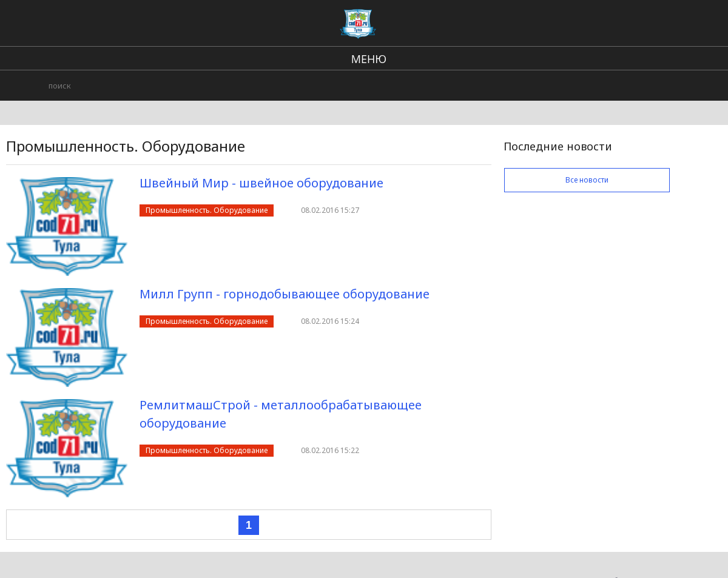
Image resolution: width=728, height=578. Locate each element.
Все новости (587, 180)
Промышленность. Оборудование (207, 210)
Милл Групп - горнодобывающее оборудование (285, 294)
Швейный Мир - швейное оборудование (261, 183)
